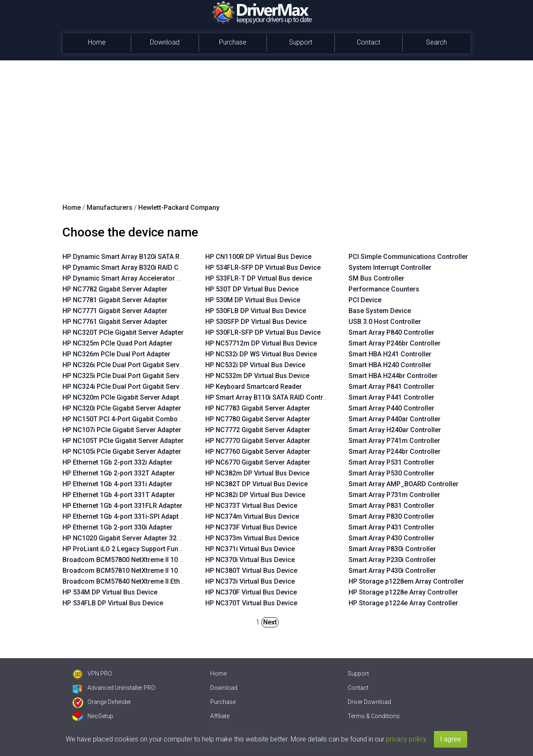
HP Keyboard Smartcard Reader (254, 387)
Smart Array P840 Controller (391, 332)
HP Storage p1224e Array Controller (403, 603)
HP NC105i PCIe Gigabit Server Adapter (122, 451)
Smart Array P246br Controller (395, 343)
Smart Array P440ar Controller (395, 419)
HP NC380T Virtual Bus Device (251, 571)
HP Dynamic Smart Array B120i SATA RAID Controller (142, 257)
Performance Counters (384, 289)
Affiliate (220, 716)
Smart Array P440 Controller (391, 408)
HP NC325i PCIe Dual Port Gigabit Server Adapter (137, 376)
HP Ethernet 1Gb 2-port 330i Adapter (117, 527)
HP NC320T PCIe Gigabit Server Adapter (123, 332)
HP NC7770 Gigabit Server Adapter (258, 441)
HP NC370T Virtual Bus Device (251, 603)
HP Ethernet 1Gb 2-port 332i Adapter (117, 462)
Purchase (233, 42)
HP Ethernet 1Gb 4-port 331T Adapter (119, 495)
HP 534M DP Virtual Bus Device (110, 592)
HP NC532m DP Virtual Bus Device (257, 376)
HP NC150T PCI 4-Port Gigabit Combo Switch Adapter (144, 419)
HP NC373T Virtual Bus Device (251, 506)
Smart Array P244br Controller (395, 451)
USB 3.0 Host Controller (385, 322)
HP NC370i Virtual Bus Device (250, 560)
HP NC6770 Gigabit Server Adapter (258, 462)
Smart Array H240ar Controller (395, 430)
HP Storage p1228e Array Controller (403, 592)
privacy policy (406, 739)
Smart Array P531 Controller (391, 462)
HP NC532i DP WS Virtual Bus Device (261, 354)
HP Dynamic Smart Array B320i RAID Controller (134, 267)
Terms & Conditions (374, 716)
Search (436, 42)
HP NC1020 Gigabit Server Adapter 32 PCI (126, 538)
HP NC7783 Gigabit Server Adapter (258, 408)
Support (301, 42)
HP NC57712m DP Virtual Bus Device (261, 343)
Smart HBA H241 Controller (390, 354)
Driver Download (369, 702)
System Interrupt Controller (390, 267)
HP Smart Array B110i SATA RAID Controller (271, 397)
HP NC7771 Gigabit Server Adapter (115, 311)
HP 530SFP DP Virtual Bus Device (256, 322)
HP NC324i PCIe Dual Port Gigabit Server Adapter (137, 387)
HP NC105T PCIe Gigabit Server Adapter (123, 441)
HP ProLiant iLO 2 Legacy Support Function (128, 549)
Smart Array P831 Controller (391, 506)
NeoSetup (93, 716)
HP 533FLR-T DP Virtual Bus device (259, 278)
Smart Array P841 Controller (391, 387)
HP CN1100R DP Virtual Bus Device (258, 257)
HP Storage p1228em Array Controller (406, 581)
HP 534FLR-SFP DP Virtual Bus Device (263, 267)
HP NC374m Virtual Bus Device (252, 516)
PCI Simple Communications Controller (408, 257)
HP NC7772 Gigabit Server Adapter (258, 430)
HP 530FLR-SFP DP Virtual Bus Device (263, 332)
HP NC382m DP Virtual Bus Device (257, 473)
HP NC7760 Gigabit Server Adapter (258, 451)
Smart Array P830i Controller (392, 549)
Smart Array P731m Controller (394, 495)
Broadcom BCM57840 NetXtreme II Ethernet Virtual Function (154, 581)
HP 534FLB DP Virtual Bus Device (113, 603)
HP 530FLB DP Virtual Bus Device (256, 311)
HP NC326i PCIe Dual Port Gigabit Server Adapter (137, 365)
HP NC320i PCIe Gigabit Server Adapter (122, 408)
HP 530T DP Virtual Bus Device (252, 289)
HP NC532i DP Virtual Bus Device (255, 365)
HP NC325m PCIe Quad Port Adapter (117, 343)
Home (97, 42)
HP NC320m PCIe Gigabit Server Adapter (124, 397)
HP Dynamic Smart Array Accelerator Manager (133, 278)
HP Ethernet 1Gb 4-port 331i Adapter (117, 484)
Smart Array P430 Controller (391, 538)
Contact (369, 42)
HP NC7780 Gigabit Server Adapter (258, 419)
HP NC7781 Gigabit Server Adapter (115, 300)
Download (165, 42)
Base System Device (380, 311)
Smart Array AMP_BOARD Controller (403, 484)
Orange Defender (102, 702)
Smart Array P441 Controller (391, 397)
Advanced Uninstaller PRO (114, 688)
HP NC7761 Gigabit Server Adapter (115, 322)
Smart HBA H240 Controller (390, 365)
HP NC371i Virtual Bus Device (250, 549)
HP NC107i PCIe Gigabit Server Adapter (122, 430)
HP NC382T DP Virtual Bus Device (257, 484)
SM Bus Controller (376, 278)
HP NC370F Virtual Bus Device (251, 592)
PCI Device (365, 300)
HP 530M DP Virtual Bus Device (253, 300)
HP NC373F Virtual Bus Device (251, 527)
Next (270, 622)
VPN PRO (92, 674)
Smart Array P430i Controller (392, 571)
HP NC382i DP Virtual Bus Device (255, 495)
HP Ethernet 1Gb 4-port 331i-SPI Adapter (124, 516)
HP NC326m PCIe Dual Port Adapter (116, 354)
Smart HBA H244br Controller (393, 376)
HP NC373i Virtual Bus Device (250, 581)
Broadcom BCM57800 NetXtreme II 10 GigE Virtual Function (153, 560)
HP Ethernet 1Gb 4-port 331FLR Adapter (122, 506)
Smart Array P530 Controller (391, 473)
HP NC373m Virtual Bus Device (252, 538)
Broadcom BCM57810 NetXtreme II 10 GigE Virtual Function (153, 571)
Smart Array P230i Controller (392, 560)
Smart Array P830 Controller (391, 516)
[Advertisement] (266, 123)
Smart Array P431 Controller (391, 527)
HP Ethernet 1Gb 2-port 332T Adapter (119, 473)
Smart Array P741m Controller (394, 441)
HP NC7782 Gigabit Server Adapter (115, 289)
